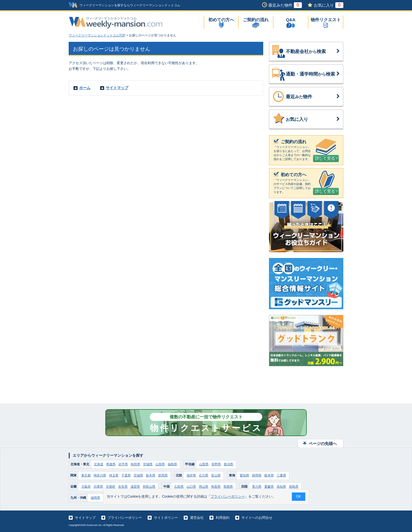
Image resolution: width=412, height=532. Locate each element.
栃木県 (151, 475)
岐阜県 (269, 475)
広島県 (179, 486)
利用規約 (223, 518)
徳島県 (294, 486)
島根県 (228, 486)
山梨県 (204, 464)
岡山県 (204, 486)
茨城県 (138, 475)
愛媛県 (269, 486)
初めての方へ (221, 20)
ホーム (85, 88)
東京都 (86, 475)
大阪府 (86, 486)
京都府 (111, 486)
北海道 (99, 464)
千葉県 (126, 475)
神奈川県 (100, 475)
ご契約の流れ (256, 20)
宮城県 (148, 464)
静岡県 (257, 475)
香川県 (257, 486)
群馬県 (163, 475)
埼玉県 (114, 475)
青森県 (111, 464)
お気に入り (329, 5)
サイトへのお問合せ (257, 518)
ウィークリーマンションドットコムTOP (97, 35)
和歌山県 (149, 486)
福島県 (172, 464)
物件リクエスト (326, 20)
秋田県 (135, 464)
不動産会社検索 (313, 52)
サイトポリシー (166, 518)
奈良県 (123, 486)
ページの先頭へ (323, 444)
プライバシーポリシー (125, 518)
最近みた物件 (285, 5)
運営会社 (197, 518)
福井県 (191, 475)
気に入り (313, 119)
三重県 (281, 475)
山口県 (191, 486)
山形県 (160, 464)
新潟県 (228, 464)
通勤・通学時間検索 (313, 74)
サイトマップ (117, 88)
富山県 (216, 475)
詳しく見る (326, 158)
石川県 (204, 475)
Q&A (291, 20)
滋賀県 (135, 486)
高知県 (281, 486)
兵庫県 (98, 486)
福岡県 (95, 498)
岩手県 (123, 464)
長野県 (216, 464)
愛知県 (244, 475)
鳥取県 (216, 486)
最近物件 (313, 97)
